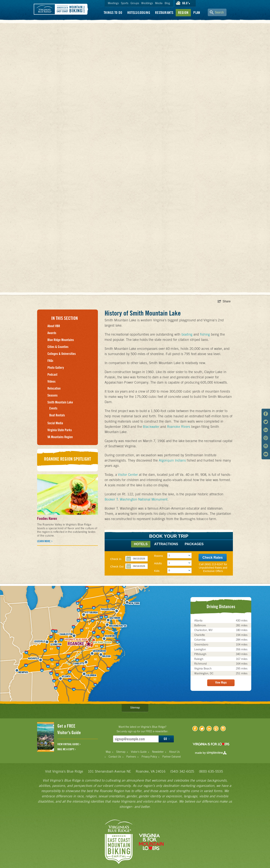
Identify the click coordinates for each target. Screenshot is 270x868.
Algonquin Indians (172, 460)
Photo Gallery (56, 368)
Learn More (44, 541)
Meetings (113, 3)
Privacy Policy (149, 757)
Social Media (55, 423)
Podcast (52, 374)
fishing (205, 334)
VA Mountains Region (60, 437)
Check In (116, 559)
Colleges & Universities (62, 354)
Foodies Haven (47, 519)
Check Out (117, 566)
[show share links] (224, 301)
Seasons (52, 395)
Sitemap (135, 708)
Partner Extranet (172, 757)
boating (187, 334)
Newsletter (158, 752)
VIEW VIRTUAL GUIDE (69, 744)
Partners (131, 757)
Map (108, 752)
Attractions (166, 544)
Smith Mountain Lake (60, 402)
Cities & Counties (58, 347)
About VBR (54, 326)
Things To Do (113, 13)
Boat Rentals (57, 415)
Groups (135, 3)
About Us (174, 752)
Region (183, 13)
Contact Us (115, 757)
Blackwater (151, 427)
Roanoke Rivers (179, 427)
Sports (125, 3)
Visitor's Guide (139, 752)
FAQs (50, 361)
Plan (197, 13)
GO (167, 739)
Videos (51, 381)
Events (53, 408)
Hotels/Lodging (139, 13)
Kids (157, 571)
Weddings (147, 3)
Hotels (141, 544)
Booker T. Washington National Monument (136, 499)
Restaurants (164, 13)
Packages (194, 544)
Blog (167, 3)
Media (159, 3)
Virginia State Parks (60, 430)
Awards (52, 333)
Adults (158, 563)
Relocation (54, 388)
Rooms (159, 556)
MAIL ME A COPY (66, 749)
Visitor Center (128, 475)
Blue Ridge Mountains (61, 340)
